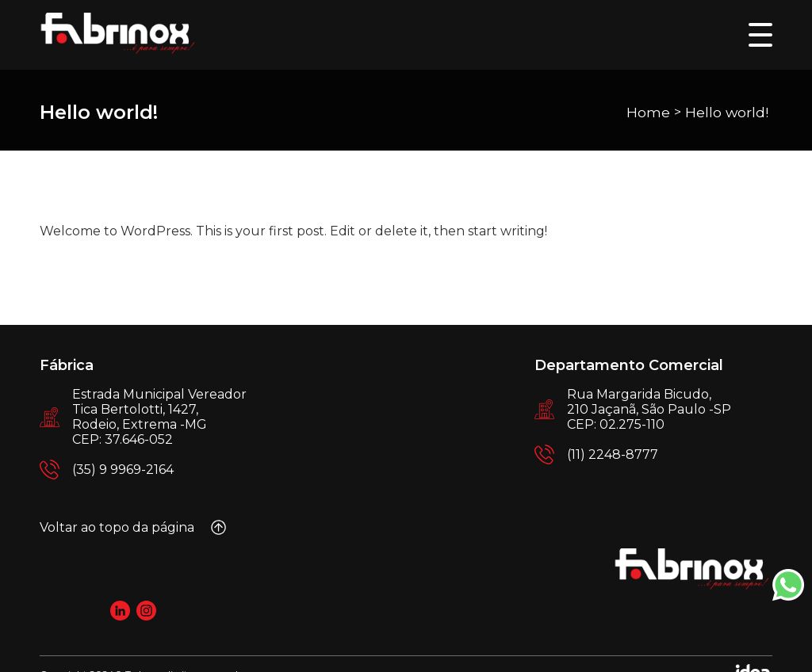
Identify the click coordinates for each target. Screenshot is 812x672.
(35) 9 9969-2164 (123, 470)
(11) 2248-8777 (613, 454)
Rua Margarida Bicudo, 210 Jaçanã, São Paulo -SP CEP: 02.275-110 (649, 409)
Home (648, 112)
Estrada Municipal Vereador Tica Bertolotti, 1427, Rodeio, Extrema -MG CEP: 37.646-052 (159, 417)
